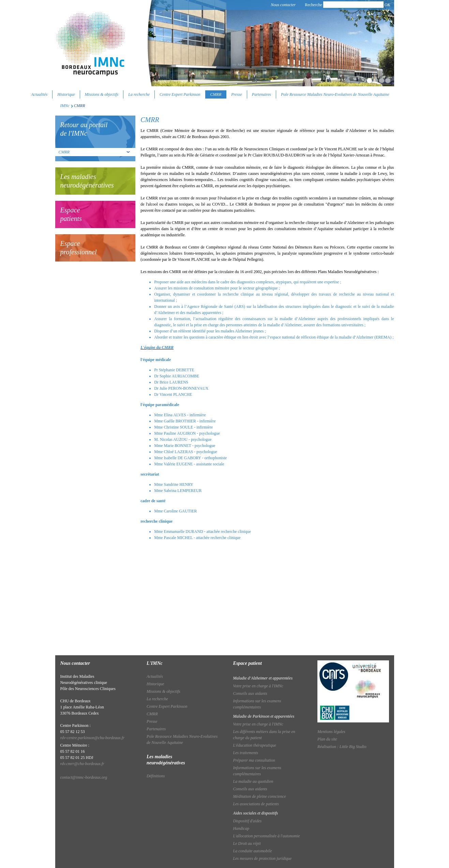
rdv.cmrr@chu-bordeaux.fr (82, 764)
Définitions (156, 776)
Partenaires (261, 94)
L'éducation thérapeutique (255, 745)
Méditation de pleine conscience (260, 796)
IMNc (65, 106)
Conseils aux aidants (250, 693)
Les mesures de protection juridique (263, 858)
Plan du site (327, 739)
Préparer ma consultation (254, 760)
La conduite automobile (253, 851)
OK (387, 5)
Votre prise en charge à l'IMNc (258, 686)
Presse (237, 94)
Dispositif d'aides (248, 821)
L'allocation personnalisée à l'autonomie (267, 836)
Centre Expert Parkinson (180, 94)
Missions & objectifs (102, 94)
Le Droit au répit (247, 843)
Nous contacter (283, 5)
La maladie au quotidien (253, 781)
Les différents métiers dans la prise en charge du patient (264, 735)
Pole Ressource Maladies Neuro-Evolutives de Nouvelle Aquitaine (335, 94)
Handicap (241, 828)
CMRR (216, 94)
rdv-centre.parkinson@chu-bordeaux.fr (92, 738)
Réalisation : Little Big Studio (342, 747)
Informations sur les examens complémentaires (257, 704)
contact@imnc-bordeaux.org (84, 777)
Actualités (39, 94)
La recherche (139, 94)
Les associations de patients (256, 804)
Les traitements (246, 753)
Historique (66, 94)
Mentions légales (331, 732)
